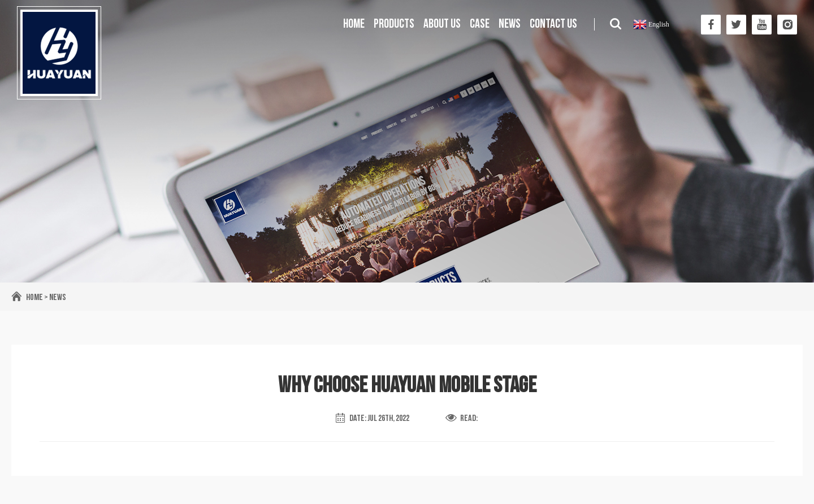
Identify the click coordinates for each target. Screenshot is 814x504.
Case (480, 24)
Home (354, 24)
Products (394, 24)
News (510, 24)
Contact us (553, 24)
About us (442, 24)
